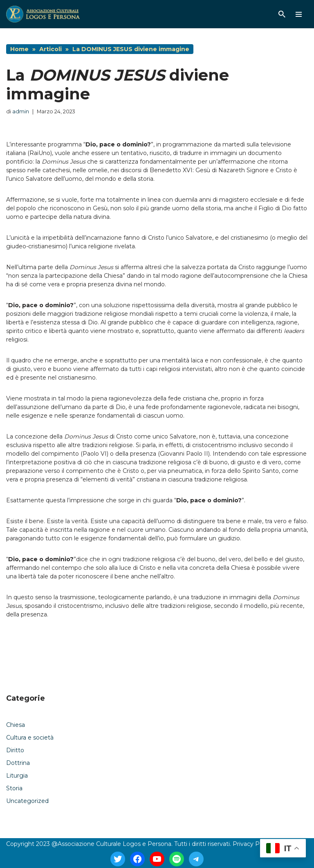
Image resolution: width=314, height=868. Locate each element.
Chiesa (16, 725)
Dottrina (18, 763)
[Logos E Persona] (43, 14)
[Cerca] (282, 14)
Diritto (15, 750)
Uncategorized (27, 801)
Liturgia (17, 776)
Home (19, 49)
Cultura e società (30, 738)
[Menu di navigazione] (299, 14)
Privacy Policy (252, 844)
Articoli (50, 49)
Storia (14, 788)
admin (21, 111)
